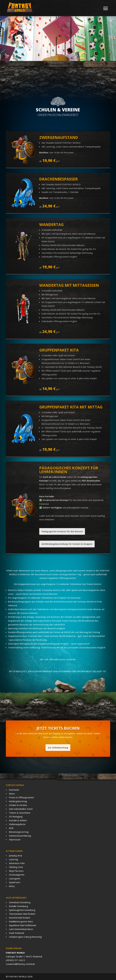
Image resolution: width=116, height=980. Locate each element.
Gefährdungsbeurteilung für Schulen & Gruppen (67, 544)
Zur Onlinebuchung (58, 748)
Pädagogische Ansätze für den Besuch (62, 531)
